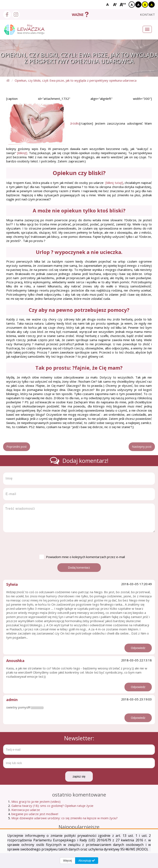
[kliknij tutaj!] (114, 183)
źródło (75, 123)
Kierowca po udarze (26, 810)
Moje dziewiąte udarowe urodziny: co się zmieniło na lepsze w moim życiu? (65, 818)
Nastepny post (142, 447)
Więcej (68, 861)
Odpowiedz (138, 648)
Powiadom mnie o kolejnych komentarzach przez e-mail (82, 557)
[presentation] (35, 543)
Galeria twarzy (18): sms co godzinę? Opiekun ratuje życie (52, 806)
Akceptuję (87, 861)
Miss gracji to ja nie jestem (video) (36, 801)
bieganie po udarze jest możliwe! (35, 814)
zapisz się (79, 776)
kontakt (147, 14)
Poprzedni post (17, 447)
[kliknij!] (22, 153)
